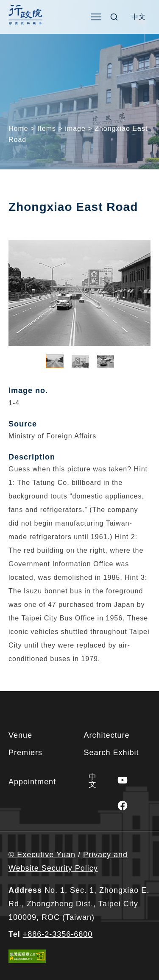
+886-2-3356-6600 (58, 934)
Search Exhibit (112, 753)
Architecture (107, 735)
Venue (20, 735)
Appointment (32, 782)
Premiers (25, 753)
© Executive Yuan (42, 855)
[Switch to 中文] (139, 17)
